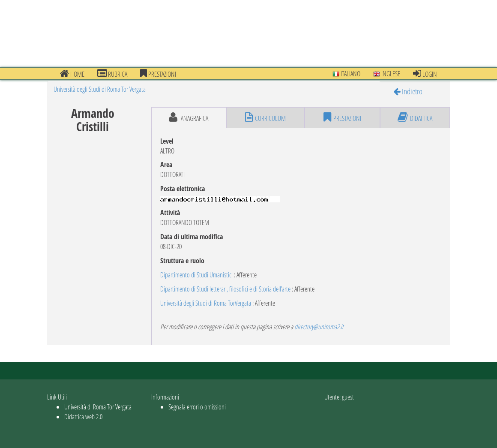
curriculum (265, 117)
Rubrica (112, 74)
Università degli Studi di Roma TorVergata (206, 303)
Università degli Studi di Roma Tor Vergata (100, 89)
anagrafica (189, 117)
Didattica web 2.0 (83, 416)
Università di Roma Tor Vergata (98, 407)
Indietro (408, 91)
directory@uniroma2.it (319, 326)
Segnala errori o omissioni (197, 407)
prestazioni (158, 74)
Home (72, 74)
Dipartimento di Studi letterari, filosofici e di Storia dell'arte (225, 289)
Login (425, 74)
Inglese (387, 74)
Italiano (346, 74)
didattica (415, 117)
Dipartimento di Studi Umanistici (196, 275)
